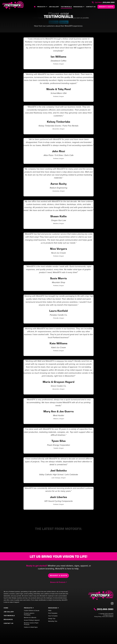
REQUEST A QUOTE (106, 7)
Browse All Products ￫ (58, 582)
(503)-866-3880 (103, 2)
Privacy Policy (98, 617)
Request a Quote (59, 576)
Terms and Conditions (108, 617)
